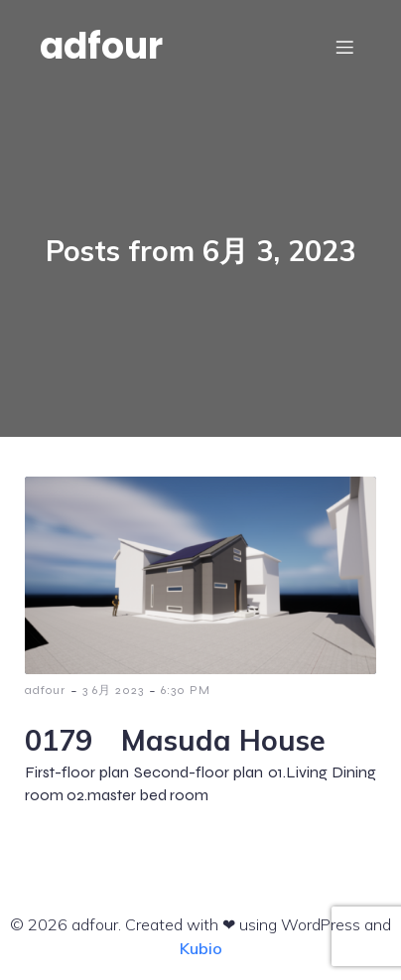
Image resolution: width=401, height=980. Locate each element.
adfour (45, 690)
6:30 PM (186, 690)
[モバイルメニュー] (344, 47)
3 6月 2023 (113, 690)
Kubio (201, 948)
